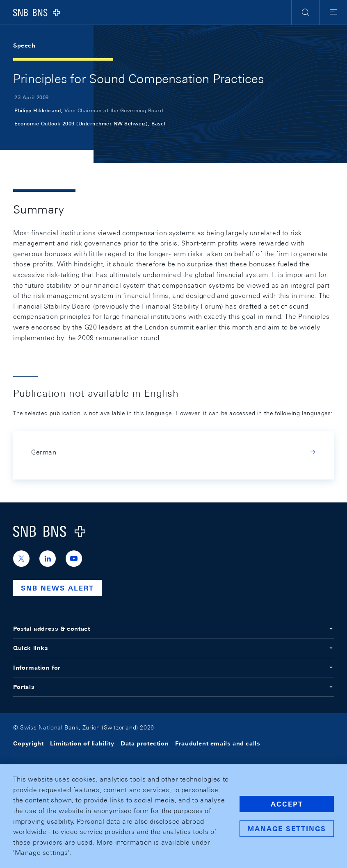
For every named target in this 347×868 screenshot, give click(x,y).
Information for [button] (173, 668)
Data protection (145, 743)
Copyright (28, 743)
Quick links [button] (173, 648)
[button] (305, 12)
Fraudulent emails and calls (218, 743)
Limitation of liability (82, 743)
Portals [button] (173, 687)
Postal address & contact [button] (173, 629)
